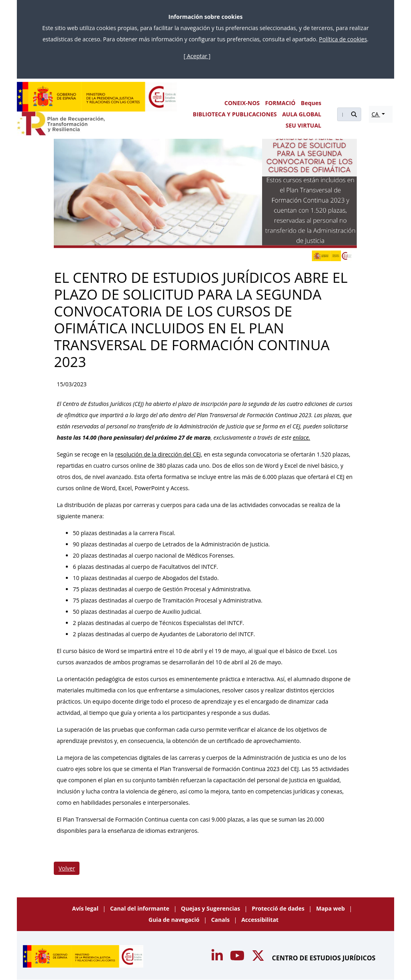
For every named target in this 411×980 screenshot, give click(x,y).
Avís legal (86, 908)
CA (376, 114)
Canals (221, 920)
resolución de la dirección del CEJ (158, 454)
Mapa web (331, 908)
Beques (311, 103)
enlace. (302, 437)
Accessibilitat (260, 920)
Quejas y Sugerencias (211, 908)
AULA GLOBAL (302, 114)
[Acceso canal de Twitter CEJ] (259, 958)
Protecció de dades (279, 908)
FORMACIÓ (280, 103)
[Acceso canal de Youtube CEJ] (218, 958)
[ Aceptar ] (197, 56)
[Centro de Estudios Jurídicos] (97, 97)
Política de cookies (343, 39)
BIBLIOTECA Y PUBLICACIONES (235, 114)
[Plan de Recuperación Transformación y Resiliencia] (61, 124)
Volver (67, 868)
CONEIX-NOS (242, 103)
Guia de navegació (175, 920)
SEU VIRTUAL (304, 125)
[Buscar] (342, 114)
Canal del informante (140, 908)
